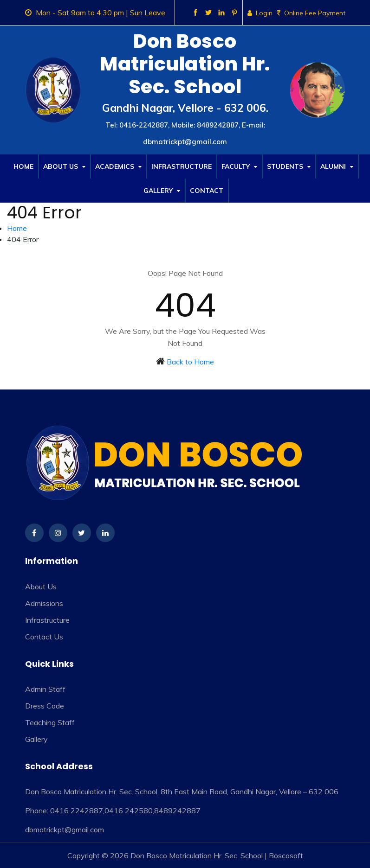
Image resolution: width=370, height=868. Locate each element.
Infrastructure (182, 166)
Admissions (44, 603)
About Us (64, 166)
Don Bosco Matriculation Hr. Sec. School (197, 855)
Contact (207, 191)
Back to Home (190, 362)
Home (23, 166)
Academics (118, 166)
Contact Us (44, 637)
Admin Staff (45, 689)
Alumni (337, 166)
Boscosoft (286, 855)
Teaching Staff (50, 722)
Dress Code (45, 706)
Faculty (239, 166)
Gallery (162, 191)
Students (289, 166)
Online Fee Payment (311, 13)
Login (260, 13)
